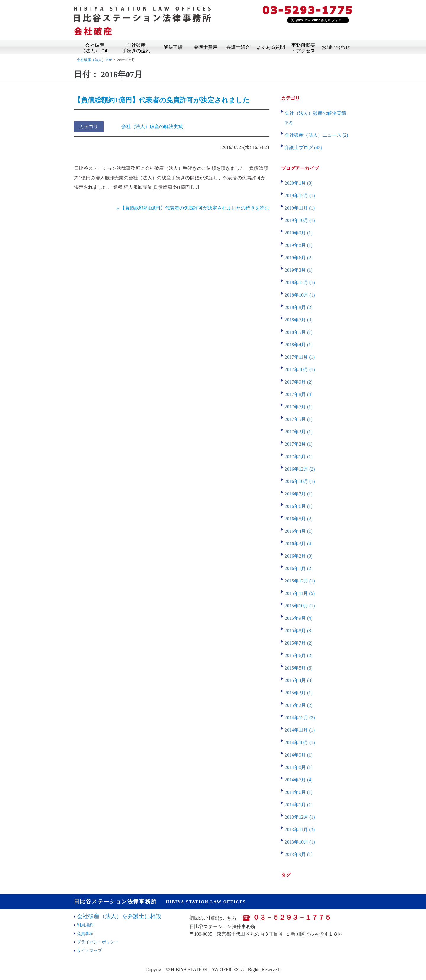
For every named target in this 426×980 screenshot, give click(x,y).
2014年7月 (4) (299, 780)
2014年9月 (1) (299, 755)
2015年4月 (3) (299, 680)
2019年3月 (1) (299, 270)
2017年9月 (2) (299, 382)
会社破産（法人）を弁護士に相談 (119, 916)
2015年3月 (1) (299, 693)
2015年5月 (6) (299, 668)
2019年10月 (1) (300, 220)
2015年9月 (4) (299, 618)
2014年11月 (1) (300, 730)
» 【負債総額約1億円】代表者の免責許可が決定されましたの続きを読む (193, 208)
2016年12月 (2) (300, 469)
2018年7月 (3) (299, 320)
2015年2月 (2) (299, 705)
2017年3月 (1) (299, 432)
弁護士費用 (206, 47)
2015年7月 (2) (299, 643)
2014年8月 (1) (299, 767)
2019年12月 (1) (300, 195)
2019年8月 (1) (299, 245)
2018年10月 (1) (300, 295)
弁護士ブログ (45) (303, 148)
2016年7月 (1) (299, 494)
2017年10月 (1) (300, 370)
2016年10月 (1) (300, 481)
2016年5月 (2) (299, 519)
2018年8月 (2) (299, 307)
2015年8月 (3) (299, 631)
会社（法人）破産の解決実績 (152, 127)
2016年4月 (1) (299, 531)
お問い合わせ (336, 47)
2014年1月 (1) (299, 805)
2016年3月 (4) (299, 544)
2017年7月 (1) (299, 407)
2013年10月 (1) (300, 842)
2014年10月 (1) (300, 742)
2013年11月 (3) (300, 829)
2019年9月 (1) (299, 233)
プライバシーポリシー (98, 942)
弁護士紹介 (238, 47)
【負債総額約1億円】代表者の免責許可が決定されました (162, 100)
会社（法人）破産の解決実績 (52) (315, 118)
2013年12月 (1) (300, 817)
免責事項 (85, 934)
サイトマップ (89, 950)
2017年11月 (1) (300, 357)
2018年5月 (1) (299, 332)
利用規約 (85, 925)
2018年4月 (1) (299, 345)
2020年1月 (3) (299, 183)
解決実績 (173, 47)
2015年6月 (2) (299, 655)
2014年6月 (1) (299, 792)
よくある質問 (271, 47)
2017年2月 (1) (299, 444)
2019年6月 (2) (299, 258)
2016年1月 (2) (299, 568)
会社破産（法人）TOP (95, 46)
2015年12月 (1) (300, 581)
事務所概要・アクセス (303, 46)
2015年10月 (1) (300, 606)
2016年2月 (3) (299, 556)
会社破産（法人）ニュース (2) (316, 135)
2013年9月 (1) (299, 854)
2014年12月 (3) (300, 718)
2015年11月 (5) (300, 593)
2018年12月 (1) (300, 283)
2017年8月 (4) (299, 394)
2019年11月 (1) (300, 208)
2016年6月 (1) (299, 506)
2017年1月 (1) (299, 457)
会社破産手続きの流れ (136, 46)
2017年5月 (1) (299, 419)
